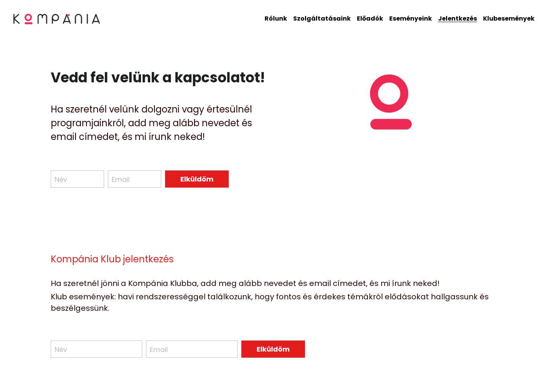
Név (61, 179)
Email (121, 179)
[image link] (57, 18)
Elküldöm (197, 179)
